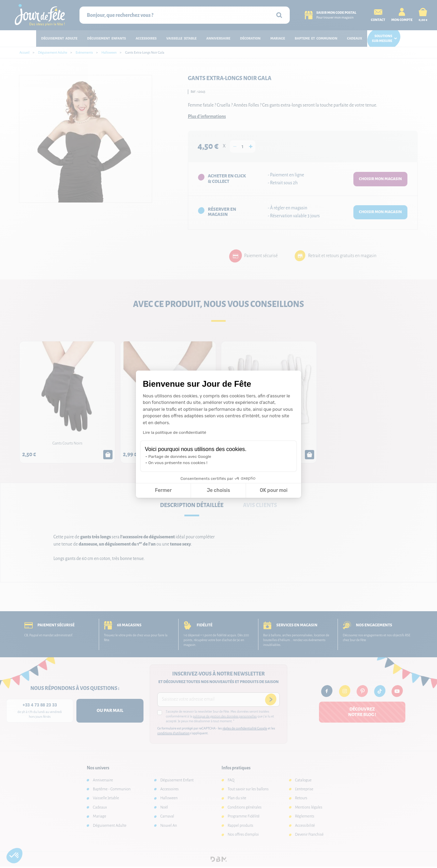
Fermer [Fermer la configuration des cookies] (163, 490)
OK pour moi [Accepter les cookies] (274, 490)
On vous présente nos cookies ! (178, 463)
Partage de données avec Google (180, 457)
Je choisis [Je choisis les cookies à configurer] (218, 490)
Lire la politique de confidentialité (174, 432)
